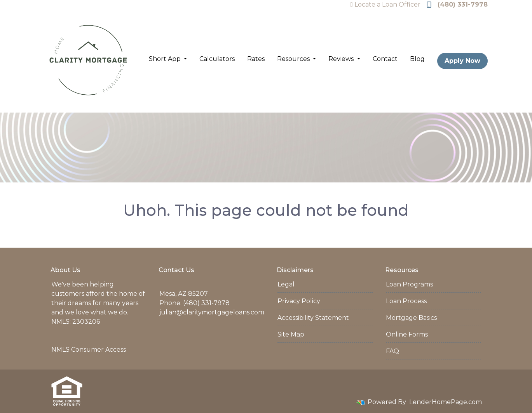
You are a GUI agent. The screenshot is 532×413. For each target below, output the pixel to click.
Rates (256, 59)
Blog (417, 59)
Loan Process (406, 301)
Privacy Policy (299, 301)
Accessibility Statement (313, 318)
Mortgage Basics (411, 318)
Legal (286, 284)
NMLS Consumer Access (89, 350)
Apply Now (462, 61)
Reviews (342, 59)
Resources (294, 59)
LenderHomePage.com (446, 402)
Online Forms (407, 334)
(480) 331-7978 (457, 4)
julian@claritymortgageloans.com (212, 312)
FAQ (392, 351)
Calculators (217, 59)
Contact (385, 59)
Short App (166, 59)
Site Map (291, 334)
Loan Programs (409, 284)
